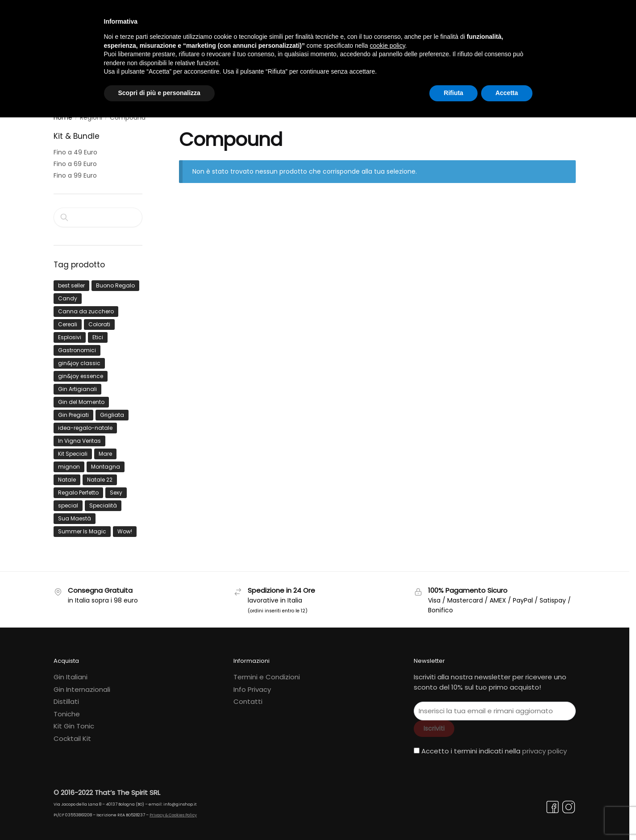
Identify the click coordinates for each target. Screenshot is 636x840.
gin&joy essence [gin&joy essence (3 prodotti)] (81, 371)
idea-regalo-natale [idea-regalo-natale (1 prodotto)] (85, 423)
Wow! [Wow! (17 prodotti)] (125, 526)
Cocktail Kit (72, 733)
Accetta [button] (507, 93)
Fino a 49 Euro (75, 147)
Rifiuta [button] (453, 93)
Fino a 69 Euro (75, 159)
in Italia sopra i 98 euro (103, 595)
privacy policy (545, 746)
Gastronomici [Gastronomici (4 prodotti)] (77, 345)
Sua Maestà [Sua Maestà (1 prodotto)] (75, 514)
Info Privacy (252, 684)
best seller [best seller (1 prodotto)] (71, 281)
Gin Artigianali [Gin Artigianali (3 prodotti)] (77, 384)
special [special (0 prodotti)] (68, 501)
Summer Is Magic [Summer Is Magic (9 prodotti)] (82, 526)
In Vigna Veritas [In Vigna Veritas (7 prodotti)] (79, 436)
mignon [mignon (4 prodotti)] (69, 462)
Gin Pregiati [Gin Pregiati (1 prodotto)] (73, 410)
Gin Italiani (71, 672)
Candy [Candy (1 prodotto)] (68, 293)
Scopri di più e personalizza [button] (159, 93)
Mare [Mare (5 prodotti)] (105, 449)
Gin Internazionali (82, 684)
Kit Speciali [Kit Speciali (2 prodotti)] (73, 449)
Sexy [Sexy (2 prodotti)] (116, 488)
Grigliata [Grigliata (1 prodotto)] (112, 410)
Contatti (248, 697)
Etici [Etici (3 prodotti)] (98, 332)
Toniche (67, 709)
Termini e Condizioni (267, 672)
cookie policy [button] (387, 46)
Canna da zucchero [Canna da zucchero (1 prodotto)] (86, 306)
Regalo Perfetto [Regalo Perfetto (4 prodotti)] (78, 488)
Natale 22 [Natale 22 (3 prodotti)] (100, 475)
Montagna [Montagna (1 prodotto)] (106, 462)
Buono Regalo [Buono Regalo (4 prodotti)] (115, 281)
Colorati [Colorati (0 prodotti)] (99, 319)
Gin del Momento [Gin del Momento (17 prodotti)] (81, 397)
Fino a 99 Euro (75, 170)
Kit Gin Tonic (74, 721)
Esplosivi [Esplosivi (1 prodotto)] (70, 332)
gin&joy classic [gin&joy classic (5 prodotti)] (79, 358)
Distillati (66, 697)
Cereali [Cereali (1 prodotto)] (68, 319)
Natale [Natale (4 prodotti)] (67, 475)
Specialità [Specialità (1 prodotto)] (103, 501)
